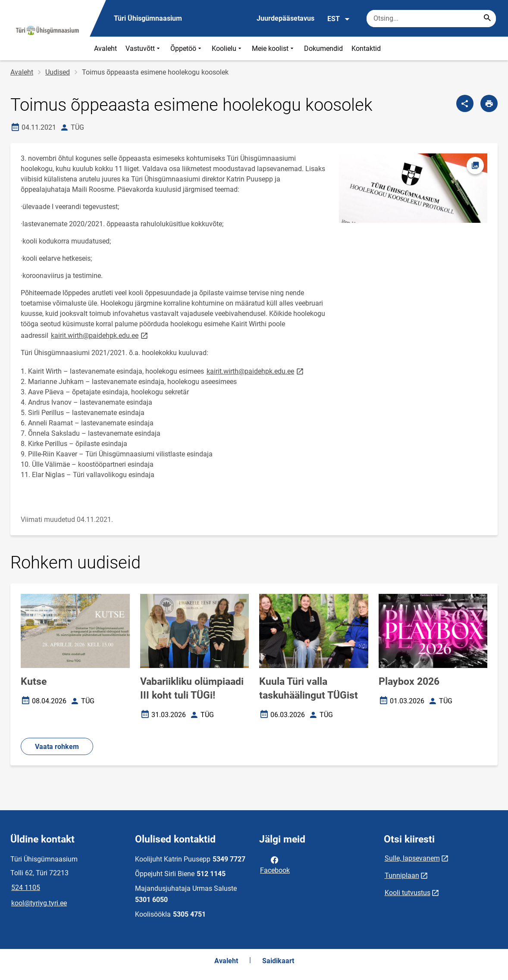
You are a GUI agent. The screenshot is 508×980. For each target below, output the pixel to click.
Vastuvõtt (144, 48)
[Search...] (487, 19)
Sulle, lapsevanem (412, 858)
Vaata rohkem (57, 747)
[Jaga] (465, 103)
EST (339, 19)
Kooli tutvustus (408, 893)
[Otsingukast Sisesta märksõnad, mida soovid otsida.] (431, 19)
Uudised (58, 72)
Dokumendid (323, 48)
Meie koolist (274, 48)
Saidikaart (278, 961)
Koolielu (227, 48)
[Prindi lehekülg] (489, 103)
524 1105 (26, 888)
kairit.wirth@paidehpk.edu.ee (100, 335)
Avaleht (105, 48)
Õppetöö (187, 48)
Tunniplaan (402, 875)
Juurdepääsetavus (285, 18)
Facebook (275, 865)
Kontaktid (366, 48)
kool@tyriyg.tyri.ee (39, 903)
